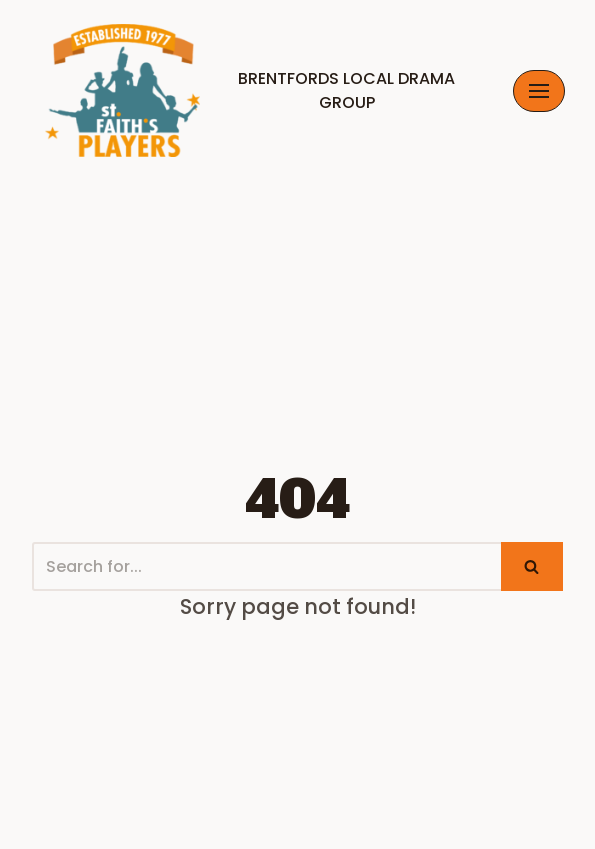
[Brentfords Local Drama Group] (257, 90)
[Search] (266, 566)
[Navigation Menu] (539, 91)
